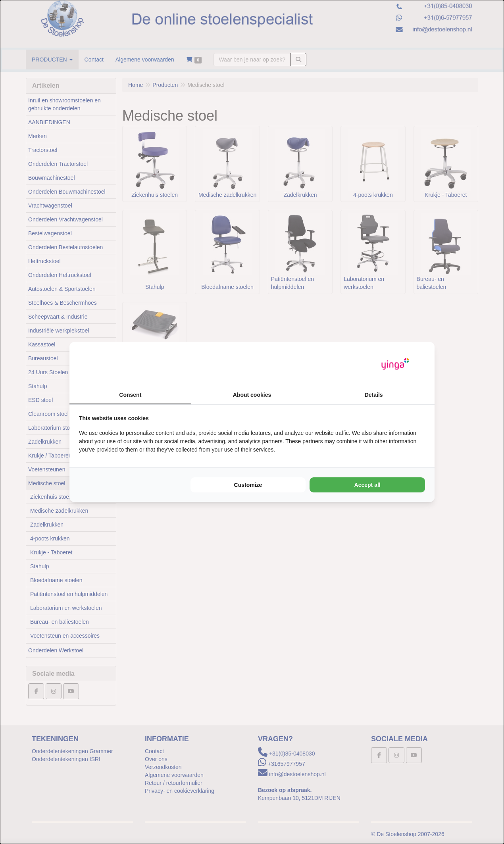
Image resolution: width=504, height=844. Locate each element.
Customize (248, 485)
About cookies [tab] (252, 395)
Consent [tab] (130, 395)
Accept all (367, 485)
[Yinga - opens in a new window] (395, 364)
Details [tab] (374, 395)
